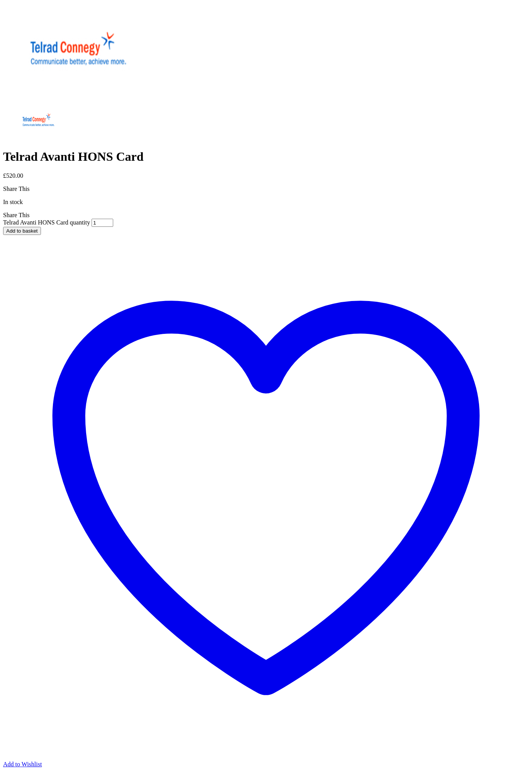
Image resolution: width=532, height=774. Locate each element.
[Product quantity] (102, 223)
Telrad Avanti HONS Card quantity (47, 222)
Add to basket (22, 231)
